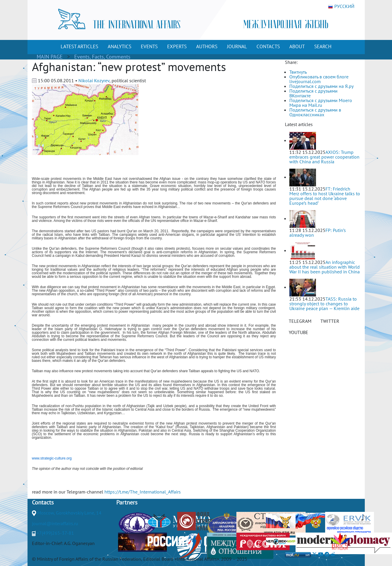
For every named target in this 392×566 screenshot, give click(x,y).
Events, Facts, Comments (102, 57)
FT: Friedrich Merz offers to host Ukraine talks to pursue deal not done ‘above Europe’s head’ (325, 196)
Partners (127, 502)
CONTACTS (268, 46)
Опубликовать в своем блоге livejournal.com (319, 79)
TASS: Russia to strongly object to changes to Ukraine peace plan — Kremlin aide (324, 304)
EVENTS (149, 46)
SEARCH (323, 46)
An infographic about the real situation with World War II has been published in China (325, 267)
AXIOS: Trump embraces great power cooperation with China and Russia (324, 157)
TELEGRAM (300, 321)
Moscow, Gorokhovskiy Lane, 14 (69, 513)
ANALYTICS (120, 46)
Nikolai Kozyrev (94, 80)
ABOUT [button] (297, 46)
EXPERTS (177, 46)
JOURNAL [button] (237, 46)
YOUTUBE (299, 332)
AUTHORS (207, 46)
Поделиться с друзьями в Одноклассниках (315, 112)
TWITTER (330, 321)
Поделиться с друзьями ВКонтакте (313, 93)
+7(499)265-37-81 (55, 533)
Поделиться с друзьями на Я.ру (321, 86)
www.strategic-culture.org (52, 458)
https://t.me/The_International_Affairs (143, 492)
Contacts (43, 502)
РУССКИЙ (341, 7)
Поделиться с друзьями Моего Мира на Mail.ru (321, 103)
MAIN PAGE (50, 57)
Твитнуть (298, 72)
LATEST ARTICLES (79, 46)
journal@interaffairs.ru (55, 523)
